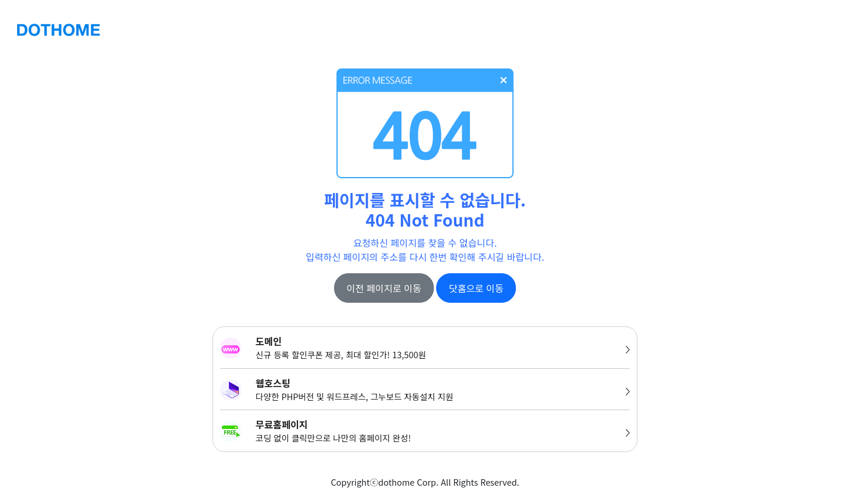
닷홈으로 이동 (476, 288)
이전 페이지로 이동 (384, 288)
